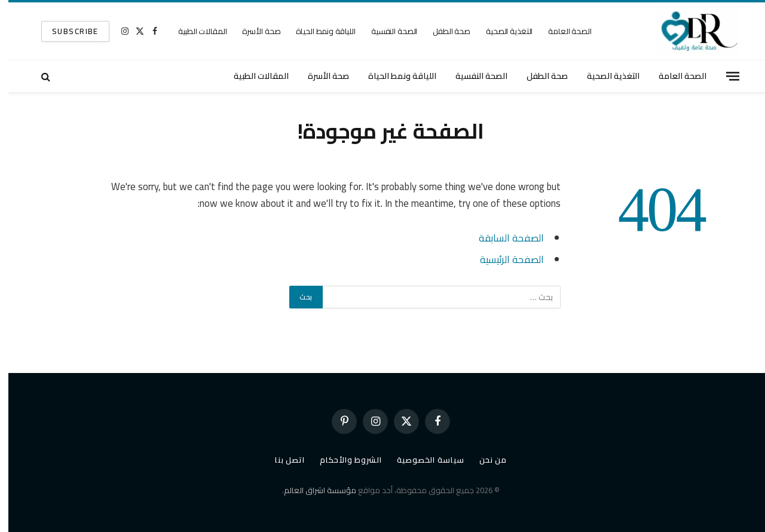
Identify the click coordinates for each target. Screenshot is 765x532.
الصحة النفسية (386, 31)
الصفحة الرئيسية (504, 259)
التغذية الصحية (501, 31)
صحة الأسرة (253, 31)
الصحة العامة (561, 31)
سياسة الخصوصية (422, 460)
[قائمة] (724, 76)
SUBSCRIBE (67, 31)
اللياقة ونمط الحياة (317, 31)
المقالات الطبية (194, 31)
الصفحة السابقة (503, 238)
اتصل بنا (281, 460)
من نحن (485, 460)
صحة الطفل (443, 31)
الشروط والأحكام (342, 460)
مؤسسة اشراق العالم (312, 490)
